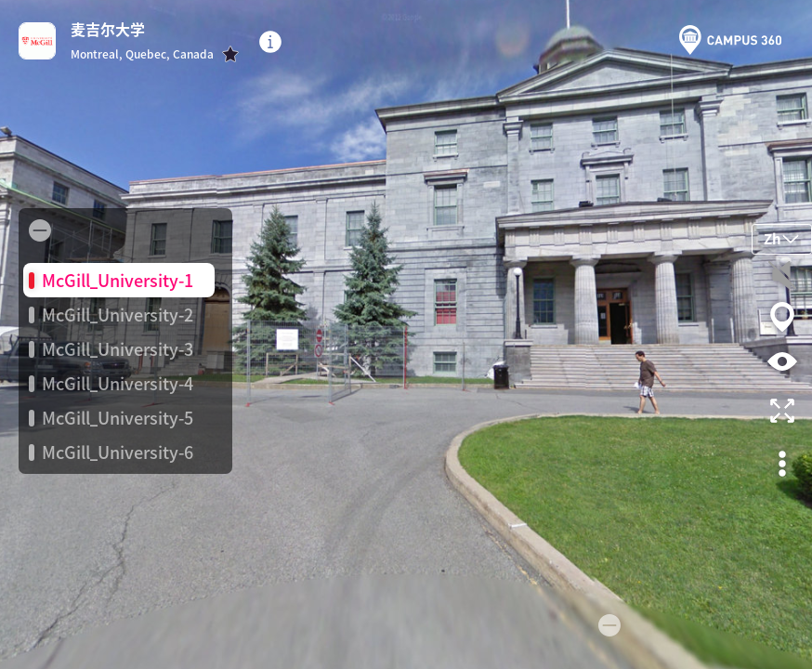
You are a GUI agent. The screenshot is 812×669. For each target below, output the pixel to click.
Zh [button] (782, 238)
